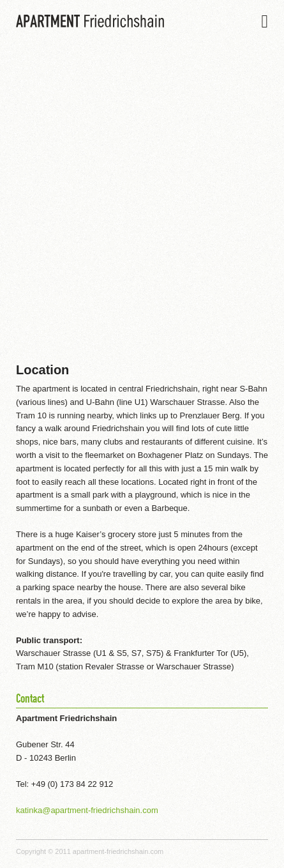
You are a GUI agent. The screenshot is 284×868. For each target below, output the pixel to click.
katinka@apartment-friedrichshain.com (87, 810)
